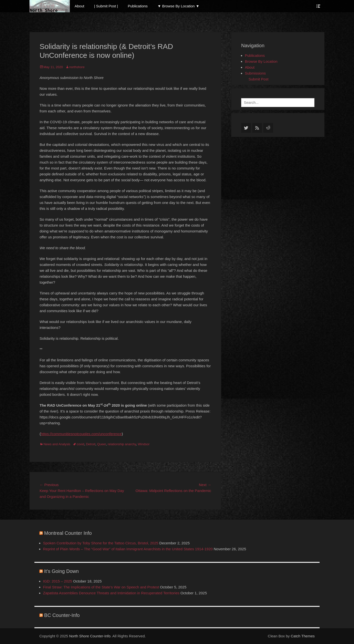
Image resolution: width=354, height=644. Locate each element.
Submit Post (258, 79)
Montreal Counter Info (68, 533)
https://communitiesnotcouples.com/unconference (81, 434)
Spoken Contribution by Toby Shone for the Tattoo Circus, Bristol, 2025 (101, 543)
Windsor (144, 444)
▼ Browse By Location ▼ (179, 6)
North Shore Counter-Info (90, 636)
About (80, 6)
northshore (77, 67)
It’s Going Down (62, 571)
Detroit (91, 444)
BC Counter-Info (62, 615)
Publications (138, 6)
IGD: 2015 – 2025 (58, 581)
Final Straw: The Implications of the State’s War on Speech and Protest (101, 587)
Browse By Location (261, 61)
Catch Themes (303, 636)
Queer (101, 444)
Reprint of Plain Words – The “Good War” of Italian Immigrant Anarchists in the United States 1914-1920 (128, 549)
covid (80, 444)
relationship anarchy (122, 444)
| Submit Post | (106, 6)
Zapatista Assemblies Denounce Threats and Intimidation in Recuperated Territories (111, 593)
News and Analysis (57, 444)
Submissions (255, 73)
